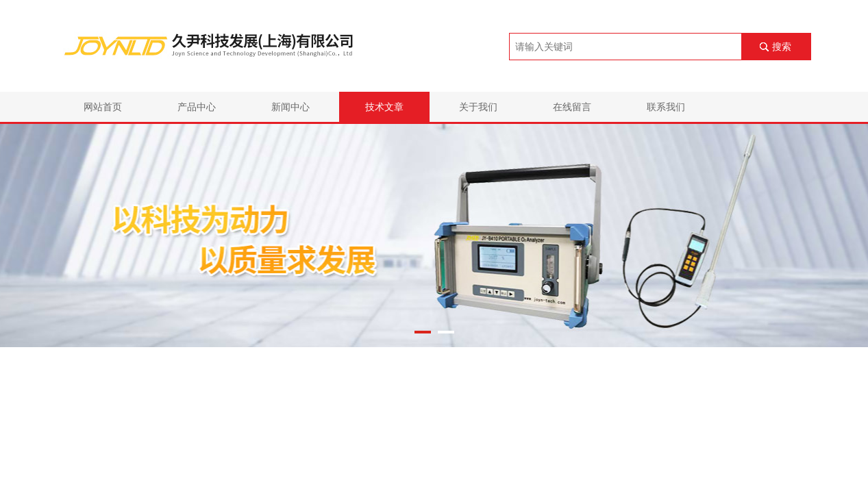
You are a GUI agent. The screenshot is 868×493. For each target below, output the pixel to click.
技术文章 (384, 107)
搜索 (782, 47)
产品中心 (197, 107)
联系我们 (666, 107)
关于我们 (478, 107)
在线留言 (572, 107)
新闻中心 (290, 107)
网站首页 (103, 107)
